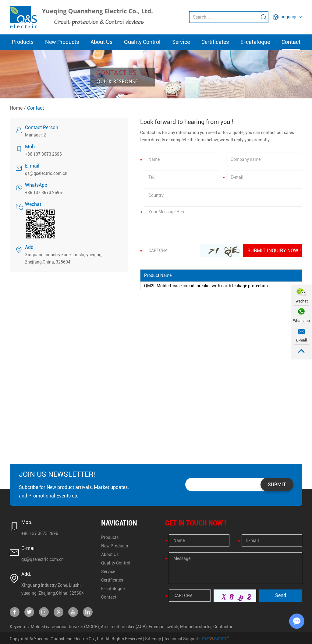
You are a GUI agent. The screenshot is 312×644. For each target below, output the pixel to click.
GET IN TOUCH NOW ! (196, 523)
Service (181, 42)
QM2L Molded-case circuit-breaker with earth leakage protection (206, 286)
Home (16, 108)
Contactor (223, 627)
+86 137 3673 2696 (43, 193)
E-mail (301, 340)
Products (23, 42)
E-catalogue (255, 42)
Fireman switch (163, 627)
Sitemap (153, 639)
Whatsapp (301, 321)
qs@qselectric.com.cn (46, 173)
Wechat (302, 301)
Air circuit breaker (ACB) (124, 627)
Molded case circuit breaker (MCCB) (65, 627)
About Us (101, 42)
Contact (291, 42)
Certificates (215, 42)
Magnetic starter (196, 627)
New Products (62, 42)
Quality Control (142, 42)
